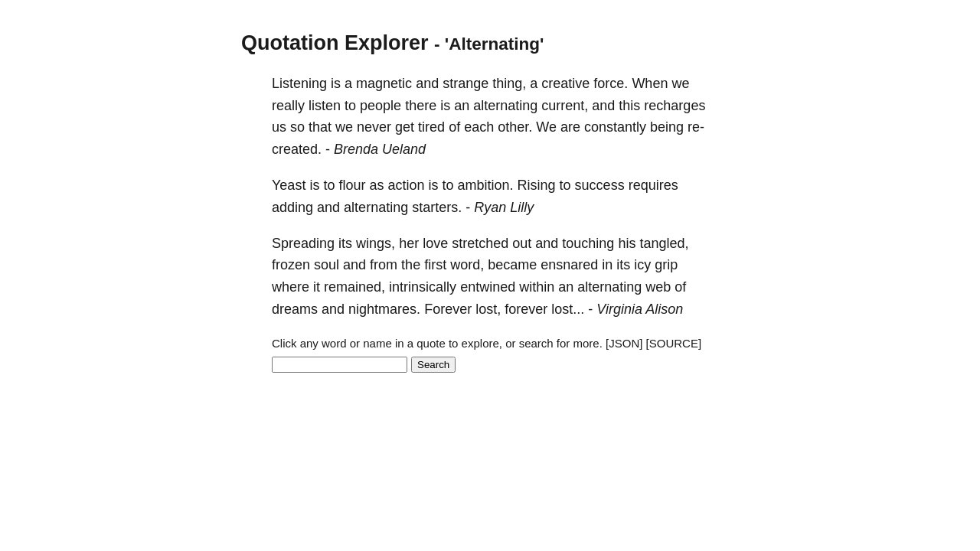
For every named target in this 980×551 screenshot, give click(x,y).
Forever (448, 309)
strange (465, 83)
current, (565, 106)
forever (526, 309)
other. (515, 127)
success (600, 185)
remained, (354, 287)
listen (325, 106)
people (381, 106)
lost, (488, 309)
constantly (615, 127)
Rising (537, 185)
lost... (568, 309)
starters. (437, 207)
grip (666, 265)
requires (653, 185)
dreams (295, 309)
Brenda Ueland (380, 149)
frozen (291, 265)
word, (467, 265)
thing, (509, 83)
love (435, 243)
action (406, 185)
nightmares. (384, 309)
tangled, (664, 243)
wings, (376, 243)
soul (327, 265)
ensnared (569, 265)
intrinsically (423, 287)
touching (588, 243)
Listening (299, 83)
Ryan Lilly (504, 207)
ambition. (486, 185)
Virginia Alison (640, 309)
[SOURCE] (674, 343)
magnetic (384, 83)
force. (611, 83)
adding (292, 207)
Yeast (289, 185)
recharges (675, 106)
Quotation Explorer (335, 43)
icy (642, 265)
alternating (505, 106)
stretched (480, 243)
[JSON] (624, 343)
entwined (488, 287)
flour (352, 185)
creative (565, 83)
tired (431, 127)
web (658, 287)
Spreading (303, 243)
